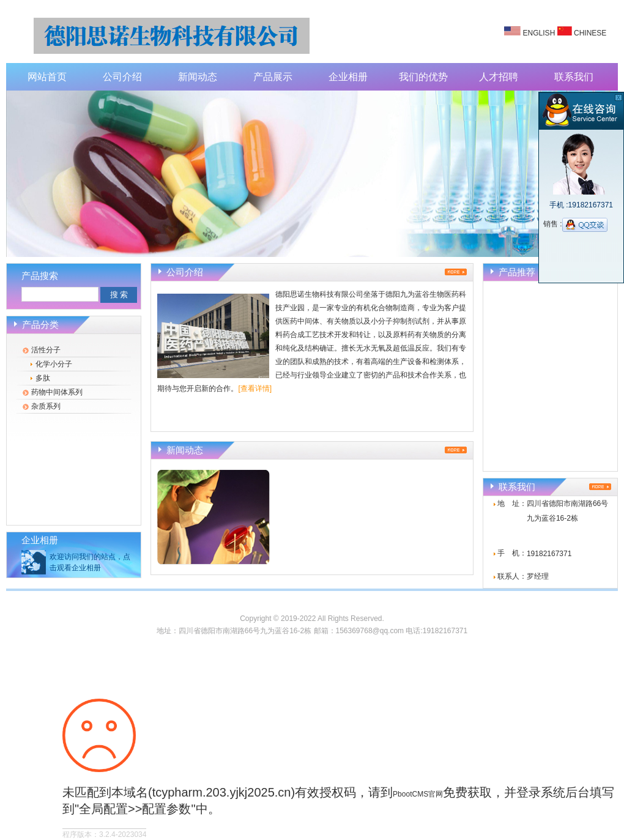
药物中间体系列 (57, 392)
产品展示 (273, 77)
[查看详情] (255, 388)
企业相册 (348, 77)
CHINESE (590, 33)
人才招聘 (499, 77)
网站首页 (47, 77)
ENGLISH (539, 33)
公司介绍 (122, 77)
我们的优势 (423, 77)
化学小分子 (54, 364)
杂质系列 (46, 406)
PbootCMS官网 (418, 794)
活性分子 (46, 350)
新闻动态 (198, 77)
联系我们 (574, 77)
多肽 (43, 378)
